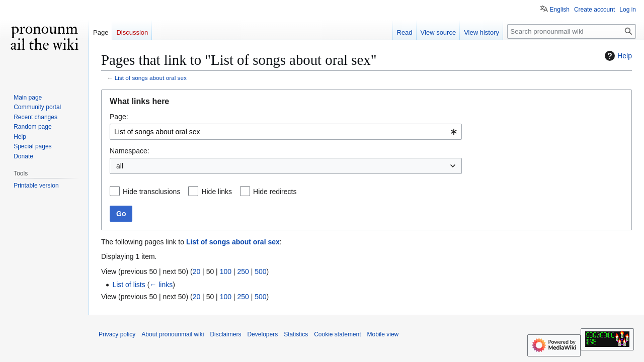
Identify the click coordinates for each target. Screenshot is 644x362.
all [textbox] (120, 166)
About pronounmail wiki (173, 334)
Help (617, 56)
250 (243, 271)
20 (197, 271)
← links (161, 285)
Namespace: (130, 151)
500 (260, 271)
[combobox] (286, 132)
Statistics (296, 334)
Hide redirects (275, 192)
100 (226, 271)
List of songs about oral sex (151, 78)
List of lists (129, 285)
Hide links (217, 192)
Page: (119, 117)
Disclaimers (225, 334)
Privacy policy (117, 334)
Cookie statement (337, 334)
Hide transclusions (151, 192)
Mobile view (383, 334)
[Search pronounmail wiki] (572, 31)
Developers (262, 334)
